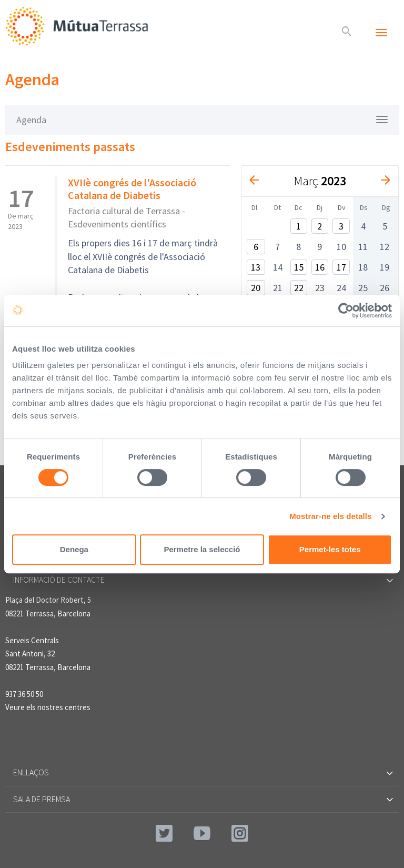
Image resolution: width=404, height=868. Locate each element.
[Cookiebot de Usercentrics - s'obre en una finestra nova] (346, 311)
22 (299, 288)
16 (320, 267)
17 (341, 267)
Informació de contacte (202, 580)
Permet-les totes (330, 549)
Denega (74, 549)
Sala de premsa (202, 799)
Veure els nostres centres (48, 707)
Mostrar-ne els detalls (330, 516)
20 (256, 288)
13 (256, 267)
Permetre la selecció (202, 549)
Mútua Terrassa (79, 26)
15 (299, 267)
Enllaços (202, 772)
